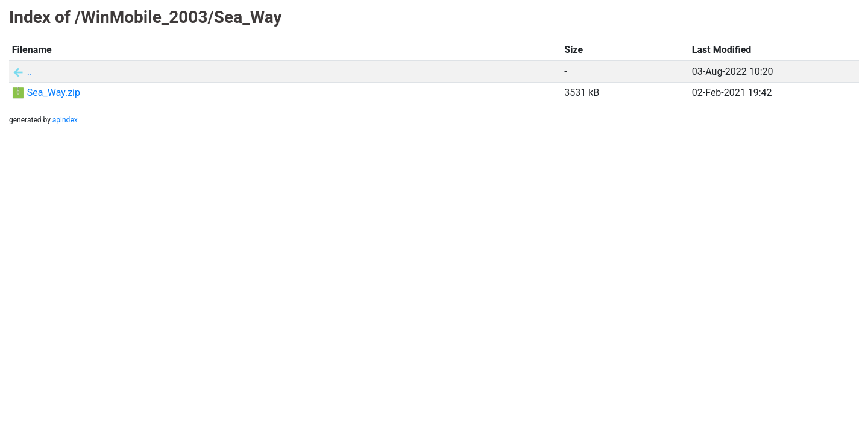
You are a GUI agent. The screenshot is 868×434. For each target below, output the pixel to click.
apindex (65, 120)
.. (30, 71)
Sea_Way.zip (54, 93)
